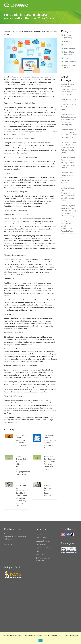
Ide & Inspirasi (70, 48)
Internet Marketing (68, 36)
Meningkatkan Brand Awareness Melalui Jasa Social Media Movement (22, 441)
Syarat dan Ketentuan (45, 548)
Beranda (39, 534)
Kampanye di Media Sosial (69, 67)
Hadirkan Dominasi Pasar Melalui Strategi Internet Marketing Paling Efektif (69, 163)
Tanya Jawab (41, 544)
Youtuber (68, 58)
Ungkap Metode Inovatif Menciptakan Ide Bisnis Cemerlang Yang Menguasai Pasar (68, 194)
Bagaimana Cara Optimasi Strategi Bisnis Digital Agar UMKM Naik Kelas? (50, 463)
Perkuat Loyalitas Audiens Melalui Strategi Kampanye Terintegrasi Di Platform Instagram (69, 211)
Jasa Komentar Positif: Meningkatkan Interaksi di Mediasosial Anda (50, 441)
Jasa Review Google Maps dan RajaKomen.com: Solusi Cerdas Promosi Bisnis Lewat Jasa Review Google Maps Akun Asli (22, 494)
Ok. (40, 641)
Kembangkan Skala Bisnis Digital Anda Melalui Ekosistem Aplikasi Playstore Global (69, 147)
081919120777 (11, 545)
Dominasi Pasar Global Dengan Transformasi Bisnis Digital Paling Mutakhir (69, 178)
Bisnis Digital (69, 41)
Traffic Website (70, 62)
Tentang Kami (41, 538)
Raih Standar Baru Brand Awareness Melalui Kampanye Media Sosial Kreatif (69, 104)
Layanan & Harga (43, 541)
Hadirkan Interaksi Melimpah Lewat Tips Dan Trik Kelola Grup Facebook (69, 133)
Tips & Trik (69, 45)
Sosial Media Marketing (69, 53)
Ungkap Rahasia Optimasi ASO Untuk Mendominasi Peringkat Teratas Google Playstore (68, 227)
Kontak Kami (41, 555)
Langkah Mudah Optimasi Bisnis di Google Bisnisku (48, 489)
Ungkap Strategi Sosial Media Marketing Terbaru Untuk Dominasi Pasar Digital (68, 89)
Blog (6, 32)
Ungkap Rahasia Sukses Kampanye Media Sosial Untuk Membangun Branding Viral (69, 120)
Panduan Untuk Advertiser (43, 559)
